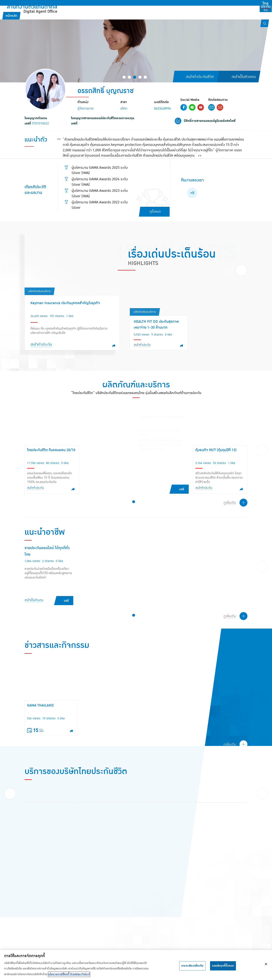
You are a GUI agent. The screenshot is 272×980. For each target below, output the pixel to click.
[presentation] (229, 270)
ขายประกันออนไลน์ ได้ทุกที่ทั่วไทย (47, 551)
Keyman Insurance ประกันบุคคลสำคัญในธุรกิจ (65, 303)
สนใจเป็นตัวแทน (34, 600)
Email (220, 107)
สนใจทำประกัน (41, 344)
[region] (136, 965)
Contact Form (211, 107)
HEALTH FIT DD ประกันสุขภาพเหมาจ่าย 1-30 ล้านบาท (156, 325)
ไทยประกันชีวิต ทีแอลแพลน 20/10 (51, 450)
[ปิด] (266, 964)
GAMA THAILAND (40, 705)
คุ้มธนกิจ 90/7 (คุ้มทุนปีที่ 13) (216, 450)
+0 (192, 193)
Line (192, 107)
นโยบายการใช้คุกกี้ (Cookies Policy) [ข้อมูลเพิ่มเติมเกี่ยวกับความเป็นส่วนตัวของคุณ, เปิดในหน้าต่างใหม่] (69, 974)
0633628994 (162, 108)
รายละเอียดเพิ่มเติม (192, 966)
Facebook (184, 107)
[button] (124, 77)
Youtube (201, 107)
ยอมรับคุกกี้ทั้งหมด (223, 966)
